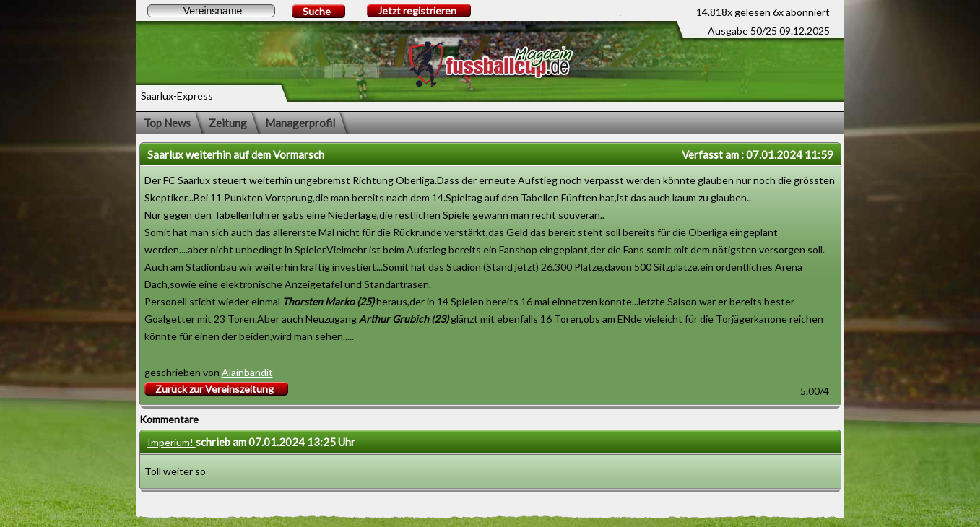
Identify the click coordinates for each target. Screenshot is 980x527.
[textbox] (211, 11)
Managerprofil (300, 123)
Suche (317, 11)
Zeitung (228, 123)
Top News (167, 123)
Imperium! (172, 442)
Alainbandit (247, 372)
